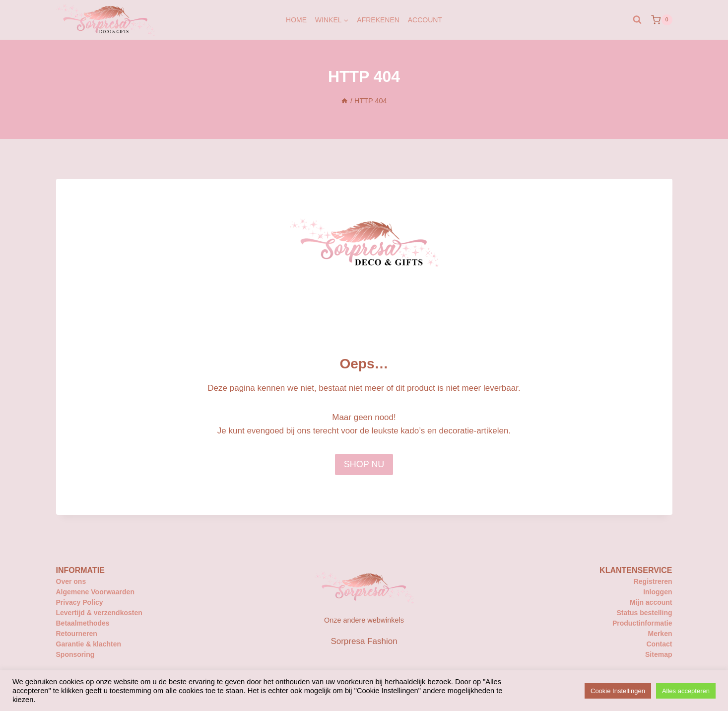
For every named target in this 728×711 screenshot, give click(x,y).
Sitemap (659, 654)
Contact (659, 644)
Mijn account (651, 602)
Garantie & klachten (89, 644)
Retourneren (77, 634)
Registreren (653, 581)
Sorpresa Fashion (364, 641)
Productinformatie (642, 623)
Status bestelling (644, 613)
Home (296, 20)
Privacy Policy (80, 602)
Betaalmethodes (83, 623)
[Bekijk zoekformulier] (637, 20)
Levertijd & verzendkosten (99, 613)
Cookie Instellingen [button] (618, 691)
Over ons (71, 581)
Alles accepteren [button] (686, 691)
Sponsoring (75, 654)
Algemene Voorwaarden (95, 592)
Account (425, 20)
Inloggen (658, 592)
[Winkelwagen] (662, 20)
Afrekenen (378, 20)
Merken (660, 634)
